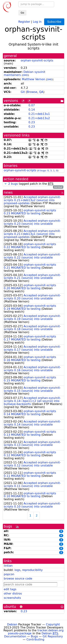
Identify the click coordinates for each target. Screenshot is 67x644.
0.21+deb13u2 (39, 118)
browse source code (18, 579)
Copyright (53, 624)
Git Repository (53, 636)
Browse (32, 92)
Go (22, 13)
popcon (9, 574)
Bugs (34, 636)
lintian (8, 566)
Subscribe (54, 22)
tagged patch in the (33, 184)
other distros (13, 594)
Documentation (15, 636)
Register (24, 22)
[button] (6, 184)
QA (41, 92)
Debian (12, 624)
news (8, 192)
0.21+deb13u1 (39, 114)
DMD (25, 75)
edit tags (10, 589)
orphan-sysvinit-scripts (37, 60)
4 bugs (42, 171)
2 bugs (13, 184)
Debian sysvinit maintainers (25, 73)
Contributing (35, 639)
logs (17, 570)
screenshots (12, 598)
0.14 (32, 110)
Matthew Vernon (33, 79)
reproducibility (32, 570)
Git (23, 92)
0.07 (32, 105)
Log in (37, 22)
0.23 (32, 122)
